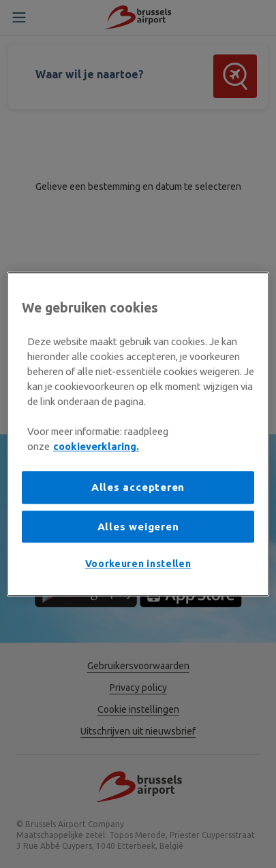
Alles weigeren (138, 527)
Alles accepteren (138, 488)
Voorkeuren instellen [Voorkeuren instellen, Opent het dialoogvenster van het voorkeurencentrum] (138, 564)
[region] (138, 434)
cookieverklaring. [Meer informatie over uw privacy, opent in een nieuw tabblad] (96, 446)
